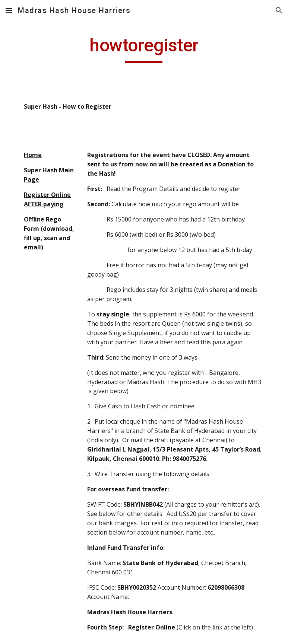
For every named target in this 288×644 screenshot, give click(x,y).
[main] (144, 49)
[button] (9, 10)
